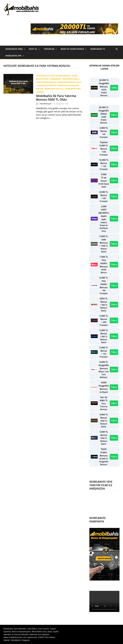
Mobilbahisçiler (46, 104)
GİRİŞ (114, 88)
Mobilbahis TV (98, 49)
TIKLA (114, 115)
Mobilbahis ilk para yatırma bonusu (53, 76)
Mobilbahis (55, 79)
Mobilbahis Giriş (14, 49)
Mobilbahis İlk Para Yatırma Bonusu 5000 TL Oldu (56, 98)
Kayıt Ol (33, 49)
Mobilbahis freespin (47, 85)
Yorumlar (49, 49)
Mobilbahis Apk (13, 56)
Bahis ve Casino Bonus (72, 49)
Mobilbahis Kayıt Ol (54, 89)
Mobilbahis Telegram (20, 640)
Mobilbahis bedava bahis (70, 82)
